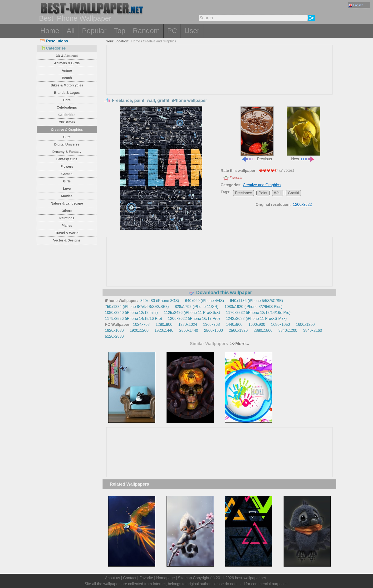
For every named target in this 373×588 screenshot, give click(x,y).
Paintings (67, 218)
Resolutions (54, 41)
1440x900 (234, 324)
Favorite (237, 178)
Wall (278, 193)
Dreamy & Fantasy (67, 152)
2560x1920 (238, 330)
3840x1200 (288, 330)
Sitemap (185, 578)
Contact (130, 578)
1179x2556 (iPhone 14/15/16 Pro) (133, 319)
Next (303, 134)
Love (67, 189)
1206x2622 (302, 204)
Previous (257, 134)
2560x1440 (189, 330)
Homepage (166, 578)
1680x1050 (281, 324)
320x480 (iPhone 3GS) (160, 301)
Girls (67, 181)
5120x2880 (114, 336)
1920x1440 (164, 330)
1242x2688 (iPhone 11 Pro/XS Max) (256, 319)
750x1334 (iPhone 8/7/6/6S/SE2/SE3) (137, 307)
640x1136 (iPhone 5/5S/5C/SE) (256, 301)
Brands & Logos (67, 93)
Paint (263, 193)
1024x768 (141, 324)
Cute (67, 137)
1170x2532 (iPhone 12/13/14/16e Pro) (258, 313)
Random (146, 31)
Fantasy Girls (67, 159)
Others (67, 211)
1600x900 (257, 324)
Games (67, 174)
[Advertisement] (220, 81)
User (192, 31)
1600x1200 (305, 324)
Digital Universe (67, 144)
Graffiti (293, 193)
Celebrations (67, 107)
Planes (67, 226)
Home (50, 31)
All (71, 31)
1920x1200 (139, 330)
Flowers (67, 166)
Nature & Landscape (67, 203)
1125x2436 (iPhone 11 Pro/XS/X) (192, 313)
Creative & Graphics (67, 130)
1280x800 (164, 324)
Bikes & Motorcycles (67, 85)
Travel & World (67, 233)
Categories (53, 48)
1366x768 (211, 324)
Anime (67, 70)
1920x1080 (114, 330)
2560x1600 (213, 330)
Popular (94, 31)
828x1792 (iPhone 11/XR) (197, 307)
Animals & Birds (67, 63)
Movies (67, 196)
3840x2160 (313, 330)
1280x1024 (188, 324)
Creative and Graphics (160, 41)
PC (172, 31)
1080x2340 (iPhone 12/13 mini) (131, 313)
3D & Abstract (67, 56)
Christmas (67, 122)
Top (120, 31)
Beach (67, 78)
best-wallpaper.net (250, 578)
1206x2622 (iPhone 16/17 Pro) (194, 319)
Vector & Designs (67, 240)
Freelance (243, 193)
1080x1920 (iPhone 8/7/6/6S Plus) (254, 307)
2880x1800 (263, 330)
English (356, 5)
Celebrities (67, 115)
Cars (67, 100)
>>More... (239, 344)
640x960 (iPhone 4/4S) (205, 301)
